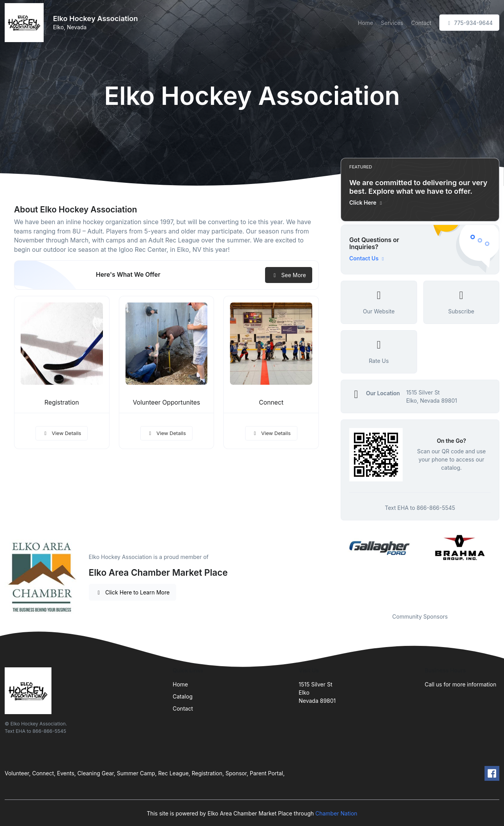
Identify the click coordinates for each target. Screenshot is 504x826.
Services (392, 23)
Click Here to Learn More (133, 592)
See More (289, 275)
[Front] (26, 23)
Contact (421, 23)
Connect (271, 402)
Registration (62, 402)
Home (365, 23)
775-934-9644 (469, 23)
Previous (335, 568)
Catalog (183, 696)
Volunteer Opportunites (167, 402)
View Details (62, 433)
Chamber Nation (336, 813)
